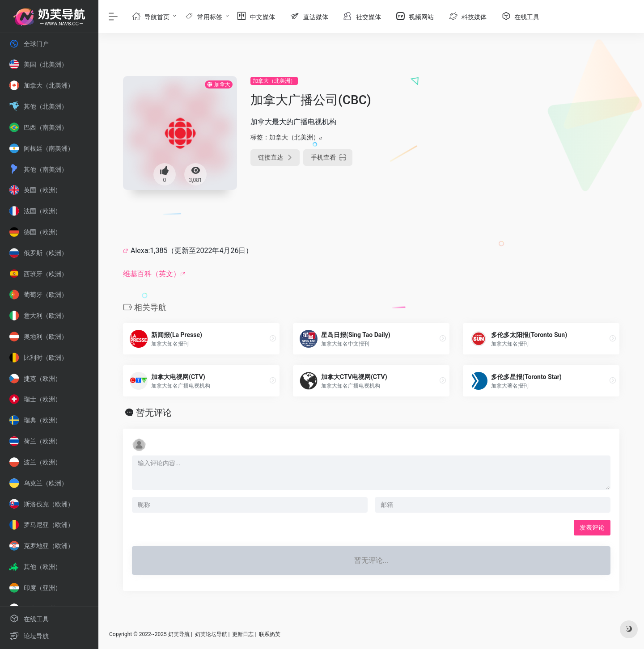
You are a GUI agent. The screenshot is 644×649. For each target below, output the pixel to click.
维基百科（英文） (152, 274)
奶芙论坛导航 (211, 634)
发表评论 (592, 527)
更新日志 (243, 634)
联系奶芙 (270, 634)
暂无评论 (154, 413)
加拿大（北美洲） (274, 81)
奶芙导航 (179, 634)
